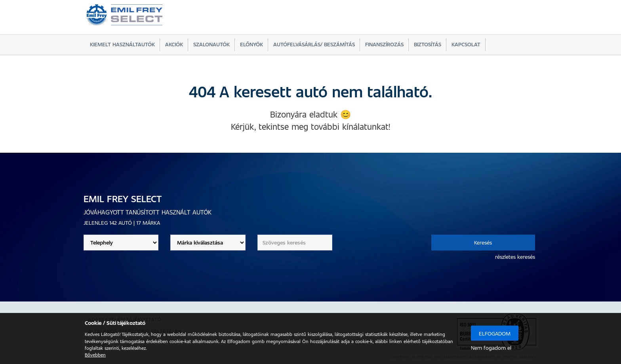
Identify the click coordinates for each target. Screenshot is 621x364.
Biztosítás (428, 44)
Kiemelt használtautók (122, 44)
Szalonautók (211, 44)
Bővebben (95, 355)
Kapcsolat (466, 44)
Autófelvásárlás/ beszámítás (314, 44)
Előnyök (251, 44)
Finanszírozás (384, 44)
